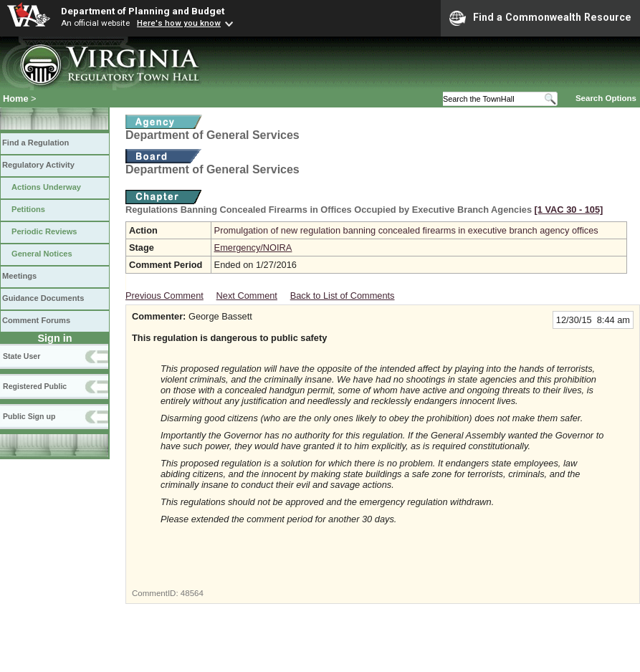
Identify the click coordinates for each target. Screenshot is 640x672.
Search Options (606, 98)
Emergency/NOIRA (253, 248)
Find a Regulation (35, 143)
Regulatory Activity (38, 165)
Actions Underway (46, 187)
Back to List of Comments (343, 296)
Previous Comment (164, 296)
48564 (192, 593)
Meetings (19, 276)
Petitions (28, 209)
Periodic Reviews (44, 231)
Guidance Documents (43, 298)
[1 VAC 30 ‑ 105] (569, 210)
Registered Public (35, 386)
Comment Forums (36, 320)
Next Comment (247, 296)
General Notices (42, 254)
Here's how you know (179, 23)
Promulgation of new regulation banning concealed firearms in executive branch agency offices (406, 230)
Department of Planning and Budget (143, 11)
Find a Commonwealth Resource (540, 18)
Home (16, 99)
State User (22, 356)
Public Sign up (29, 416)
